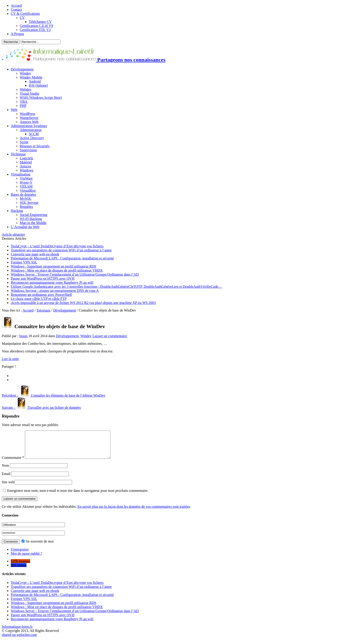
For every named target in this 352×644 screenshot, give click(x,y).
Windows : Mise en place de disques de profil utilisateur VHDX (57, 270)
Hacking (17, 211)
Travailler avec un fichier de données (41, 408)
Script (24, 142)
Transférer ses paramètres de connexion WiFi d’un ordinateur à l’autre (61, 250)
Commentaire (13, 463)
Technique (18, 154)
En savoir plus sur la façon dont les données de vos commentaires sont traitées (134, 512)
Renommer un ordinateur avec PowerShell (41, 295)
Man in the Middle (33, 223)
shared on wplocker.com (19, 640)
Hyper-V (26, 182)
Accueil (16, 5)
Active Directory (32, 138)
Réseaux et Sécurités (35, 146)
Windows (27, 170)
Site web (8, 487)
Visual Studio (30, 93)
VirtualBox (28, 190)
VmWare (26, 178)
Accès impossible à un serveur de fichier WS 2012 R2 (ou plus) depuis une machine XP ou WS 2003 (83, 303)
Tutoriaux (43, 310)
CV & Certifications (25, 14)
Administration (31, 130)
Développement (22, 69)
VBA (24, 102)
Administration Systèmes (29, 126)
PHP (23, 106)
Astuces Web (29, 122)
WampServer (29, 118)
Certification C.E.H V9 (36, 26)
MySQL (26, 199)
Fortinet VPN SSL (24, 262)
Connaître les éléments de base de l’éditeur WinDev (54, 395)
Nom (5, 471)
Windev (25, 73)
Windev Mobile (31, 77)
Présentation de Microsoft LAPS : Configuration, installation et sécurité (62, 258)
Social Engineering (33, 215)
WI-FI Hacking (31, 219)
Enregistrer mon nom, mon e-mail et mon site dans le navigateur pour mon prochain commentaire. (78, 496)
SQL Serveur (29, 203)
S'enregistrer (20, 555)
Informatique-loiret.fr (17, 632)
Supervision (28, 150)
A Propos (17, 34)
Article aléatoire (13, 234)
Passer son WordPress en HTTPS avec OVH (43, 278)
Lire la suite (10, 359)
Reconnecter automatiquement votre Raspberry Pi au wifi (52, 282)
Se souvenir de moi (38, 547)
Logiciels (26, 158)
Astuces (25, 166)
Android (35, 81)
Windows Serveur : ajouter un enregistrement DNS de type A (55, 291)
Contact (16, 10)
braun (24, 336)
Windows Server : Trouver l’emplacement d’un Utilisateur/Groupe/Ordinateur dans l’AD (75, 274)
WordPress (27, 114)
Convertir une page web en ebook (35, 254)
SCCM (34, 134)
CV (22, 18)
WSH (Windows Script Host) (41, 98)
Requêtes (26, 207)
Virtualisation (21, 174)
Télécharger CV (40, 22)
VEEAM (26, 186)
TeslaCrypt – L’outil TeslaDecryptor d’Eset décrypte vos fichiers (57, 246)
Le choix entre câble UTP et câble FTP (39, 299)
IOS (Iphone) (38, 85)
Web (14, 110)
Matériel (26, 162)
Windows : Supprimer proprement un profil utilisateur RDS (54, 266)
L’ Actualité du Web (25, 227)
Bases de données (23, 195)
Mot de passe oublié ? (26, 559)
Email (6, 479)
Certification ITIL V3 (35, 30)
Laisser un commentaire (110, 336)
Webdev (26, 89)
